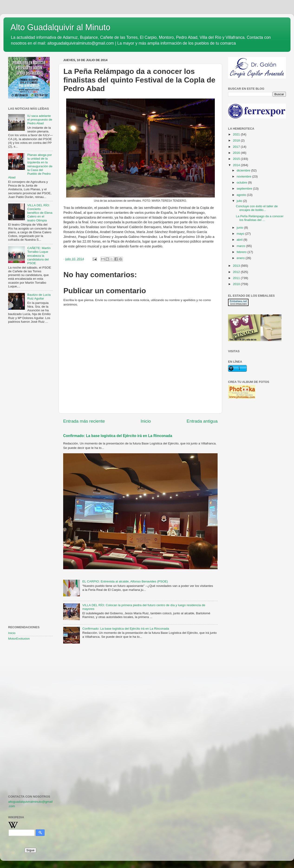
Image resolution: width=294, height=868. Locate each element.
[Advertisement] (30, 402)
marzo (241, 246)
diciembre (244, 170)
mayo (241, 234)
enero (241, 258)
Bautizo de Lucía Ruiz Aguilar (39, 297)
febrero (242, 252)
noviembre (244, 176)
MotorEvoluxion (19, 639)
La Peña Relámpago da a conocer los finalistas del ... (260, 218)
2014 (237, 165)
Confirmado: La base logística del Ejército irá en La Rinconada (118, 436)
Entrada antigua (202, 421)
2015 (237, 159)
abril (240, 240)
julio (240, 201)
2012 (237, 272)
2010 (237, 284)
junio (240, 228)
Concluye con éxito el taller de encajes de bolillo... (257, 208)
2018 (237, 140)
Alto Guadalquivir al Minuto (60, 27)
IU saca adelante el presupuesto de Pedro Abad (40, 120)
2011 (237, 278)
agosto (242, 195)
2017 (237, 147)
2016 (237, 153)
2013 (237, 266)
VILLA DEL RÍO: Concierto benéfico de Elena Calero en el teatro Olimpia (40, 213)
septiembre (245, 189)
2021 (237, 134)
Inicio (146, 421)
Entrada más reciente (84, 421)
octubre (242, 182)
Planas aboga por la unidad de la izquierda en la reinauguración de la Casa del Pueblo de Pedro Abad (30, 166)
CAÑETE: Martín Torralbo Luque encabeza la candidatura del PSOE (39, 256)
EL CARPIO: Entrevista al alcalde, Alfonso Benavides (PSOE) (125, 581)
